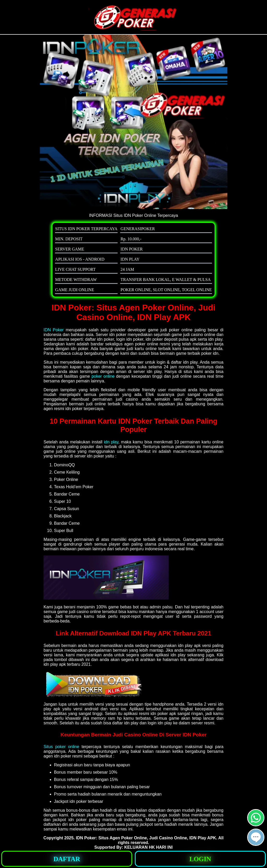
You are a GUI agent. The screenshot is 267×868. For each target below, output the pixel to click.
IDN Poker (54, 330)
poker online (103, 376)
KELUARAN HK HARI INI (148, 847)
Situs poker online (61, 747)
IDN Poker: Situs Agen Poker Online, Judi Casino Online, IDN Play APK (146, 838)
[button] (256, 837)
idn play (111, 442)
